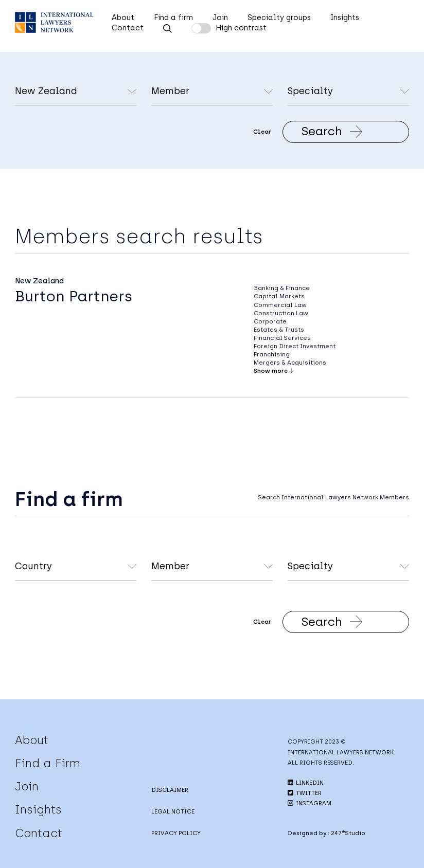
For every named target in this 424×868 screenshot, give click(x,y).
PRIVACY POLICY (176, 833)
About (123, 17)
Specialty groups (279, 17)
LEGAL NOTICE (173, 811)
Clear (262, 132)
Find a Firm (48, 763)
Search (332, 131)
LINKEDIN (306, 783)
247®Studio (348, 833)
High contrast (241, 28)
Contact (128, 28)
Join (220, 17)
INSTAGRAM (310, 803)
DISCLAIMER (170, 790)
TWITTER (305, 793)
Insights (345, 17)
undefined (212, 92)
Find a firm (173, 17)
